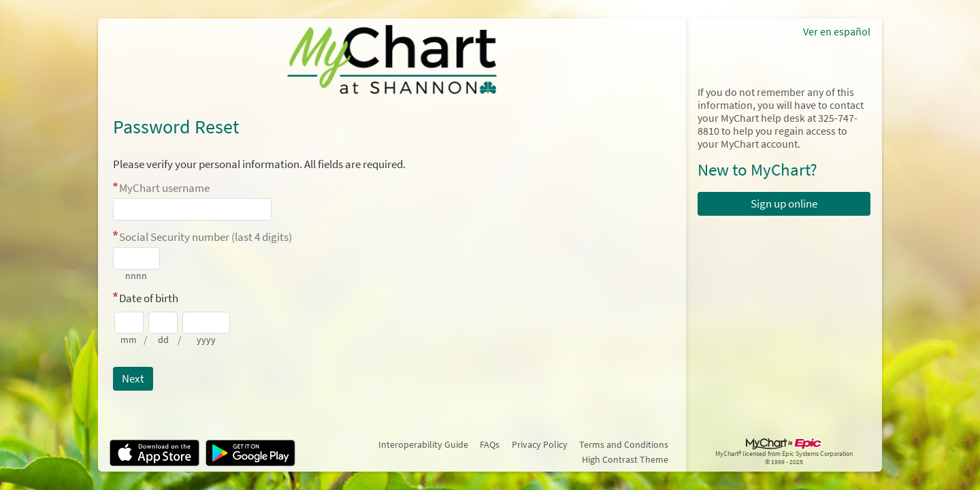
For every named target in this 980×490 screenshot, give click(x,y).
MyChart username (164, 188)
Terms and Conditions (624, 444)
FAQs (490, 444)
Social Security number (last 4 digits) (206, 237)
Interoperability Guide (423, 444)
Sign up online (784, 203)
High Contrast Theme (625, 459)
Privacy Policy (540, 444)
